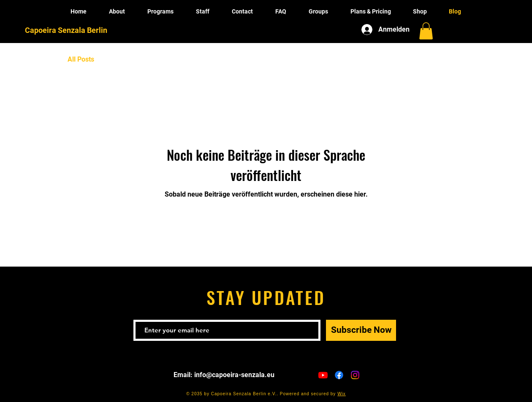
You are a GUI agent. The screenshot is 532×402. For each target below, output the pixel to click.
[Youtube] (323, 375)
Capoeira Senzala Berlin (66, 30)
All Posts (81, 59)
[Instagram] (355, 375)
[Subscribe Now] (361, 330)
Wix (342, 394)
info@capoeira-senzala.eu (234, 375)
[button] (426, 31)
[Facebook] (339, 375)
